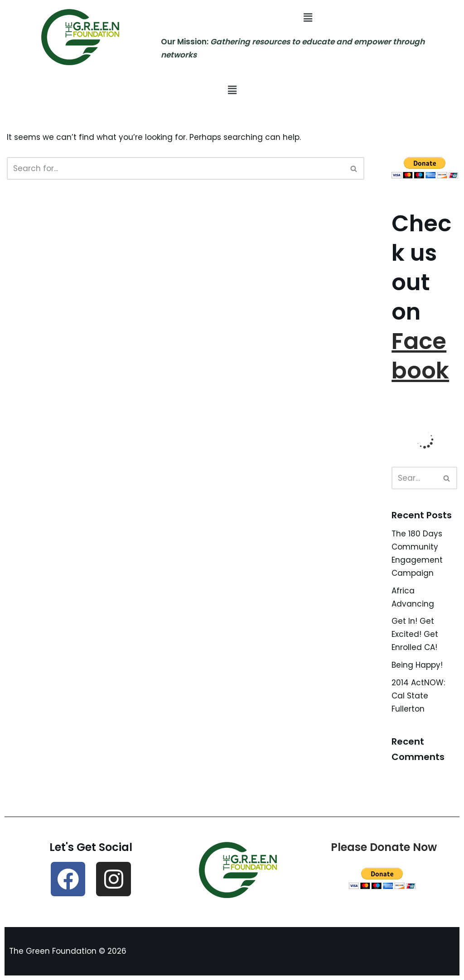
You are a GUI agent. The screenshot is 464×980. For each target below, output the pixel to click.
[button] (308, 18)
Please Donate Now (384, 847)
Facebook (420, 356)
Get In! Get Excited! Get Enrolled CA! (415, 634)
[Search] (175, 168)
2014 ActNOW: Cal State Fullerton (418, 696)
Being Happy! (417, 665)
